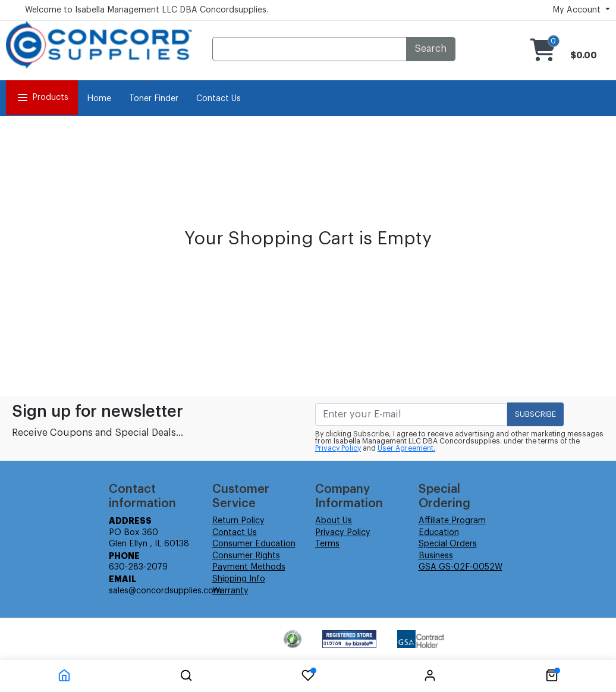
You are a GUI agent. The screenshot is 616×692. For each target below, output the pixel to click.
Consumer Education (254, 544)
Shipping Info (239, 579)
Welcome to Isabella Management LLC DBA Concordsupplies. (147, 10)
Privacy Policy (338, 448)
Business (436, 556)
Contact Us (219, 99)
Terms (327, 544)
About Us (334, 521)
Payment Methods (249, 567)
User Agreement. (406, 448)
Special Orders (448, 544)
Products (42, 97)
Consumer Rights (246, 556)
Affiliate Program (452, 521)
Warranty (230, 591)
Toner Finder (154, 99)
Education (439, 533)
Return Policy (238, 521)
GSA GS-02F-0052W (461, 567)
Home (99, 99)
